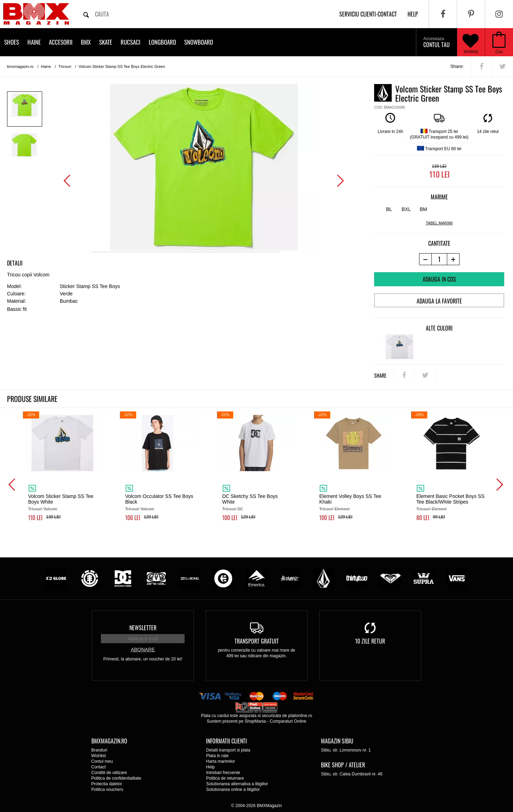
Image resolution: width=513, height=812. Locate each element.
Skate (106, 42)
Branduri (99, 750)
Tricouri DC (233, 509)
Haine (34, 42)
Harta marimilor (220, 761)
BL (389, 209)
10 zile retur (370, 641)
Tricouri (65, 66)
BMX (86, 42)
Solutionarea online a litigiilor (233, 789)
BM (424, 209)
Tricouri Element (334, 509)
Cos (499, 52)
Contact (99, 767)
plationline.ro (300, 716)
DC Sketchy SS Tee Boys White (250, 499)
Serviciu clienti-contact (368, 14)
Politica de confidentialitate (116, 778)
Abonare (143, 650)
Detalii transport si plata (228, 750)
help (413, 14)
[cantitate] (439, 259)
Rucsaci (130, 42)
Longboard (162, 42)
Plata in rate (217, 756)
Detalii (15, 263)
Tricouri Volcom (43, 509)
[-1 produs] (425, 259)
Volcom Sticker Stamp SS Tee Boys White (61, 499)
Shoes (12, 42)
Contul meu (102, 761)
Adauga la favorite (439, 301)
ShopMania (255, 721)
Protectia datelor (107, 784)
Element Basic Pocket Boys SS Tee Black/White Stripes (450, 499)
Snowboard (199, 42)
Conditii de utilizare (109, 773)
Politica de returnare (225, 778)
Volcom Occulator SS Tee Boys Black (159, 499)
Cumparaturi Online (288, 721)
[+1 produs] (453, 259)
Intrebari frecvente (223, 773)
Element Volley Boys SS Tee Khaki (350, 499)
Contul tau (437, 43)
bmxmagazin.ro (20, 66)
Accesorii (61, 42)
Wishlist (470, 42)
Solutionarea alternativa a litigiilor (237, 784)
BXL (406, 209)
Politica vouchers (107, 789)
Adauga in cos (439, 279)
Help (210, 767)
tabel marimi (439, 223)
